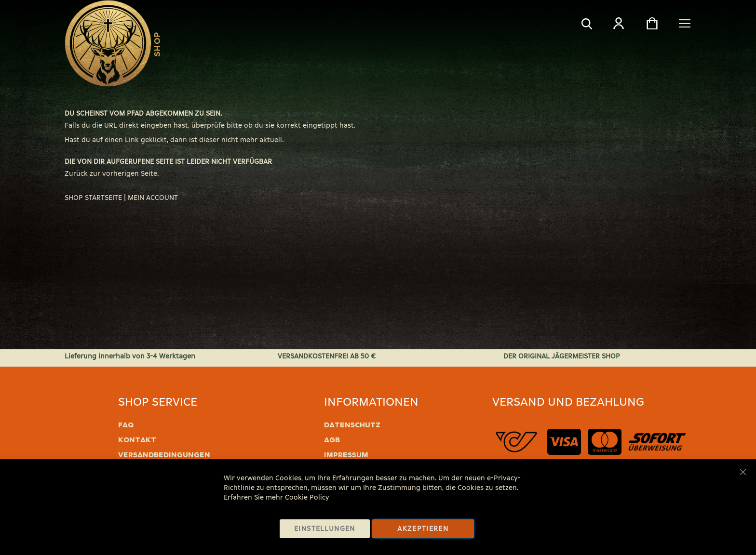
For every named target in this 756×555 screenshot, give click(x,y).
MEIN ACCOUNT (153, 198)
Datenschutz (352, 425)
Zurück (76, 174)
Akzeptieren (423, 529)
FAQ (126, 425)
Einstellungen (325, 529)
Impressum (346, 455)
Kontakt (137, 440)
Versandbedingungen (164, 455)
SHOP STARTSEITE (93, 198)
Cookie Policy (307, 497)
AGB (332, 440)
